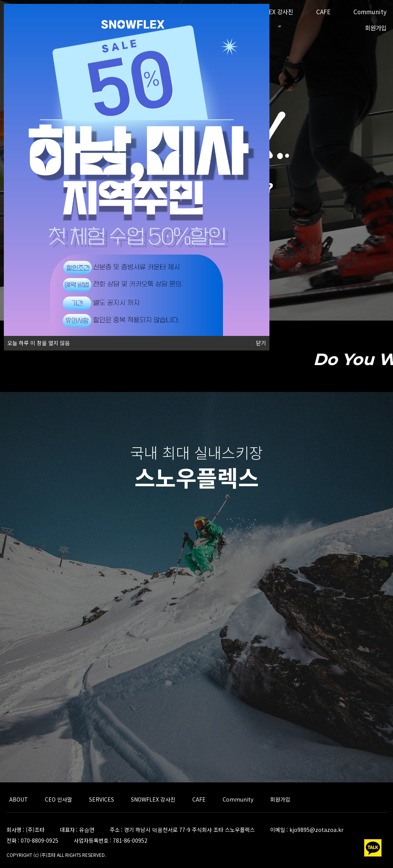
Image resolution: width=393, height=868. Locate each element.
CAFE (323, 12)
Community (370, 12)
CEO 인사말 (59, 799)
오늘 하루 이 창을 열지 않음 (37, 341)
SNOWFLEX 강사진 (153, 799)
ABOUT (19, 799)
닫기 (261, 343)
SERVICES (102, 799)
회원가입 (376, 28)
